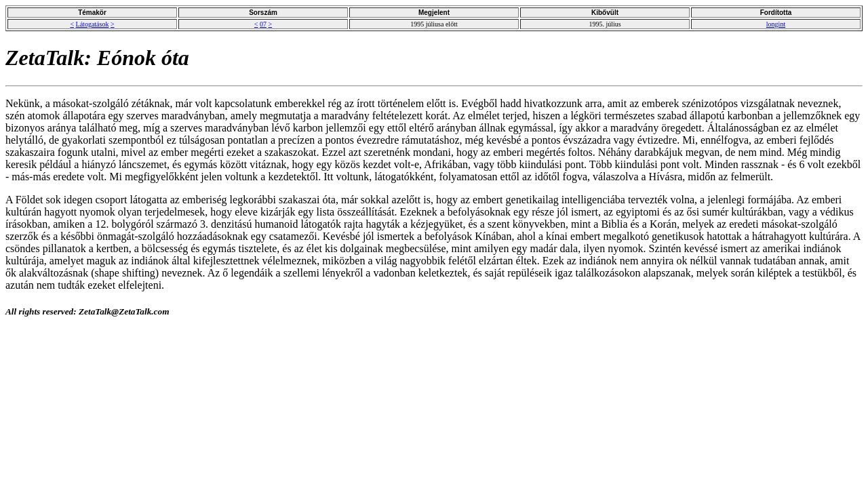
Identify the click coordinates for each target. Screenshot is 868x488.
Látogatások (93, 24)
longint (776, 24)
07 (263, 24)
